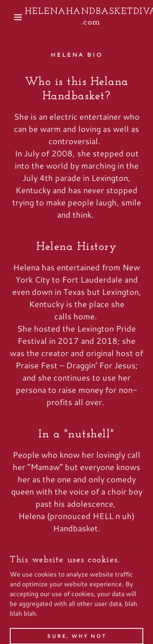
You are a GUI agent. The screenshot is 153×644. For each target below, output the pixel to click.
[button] (12, 17)
